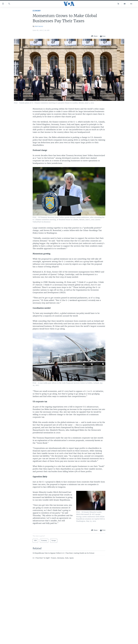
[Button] (94, 36)
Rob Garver (39, 26)
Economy (37, 11)
